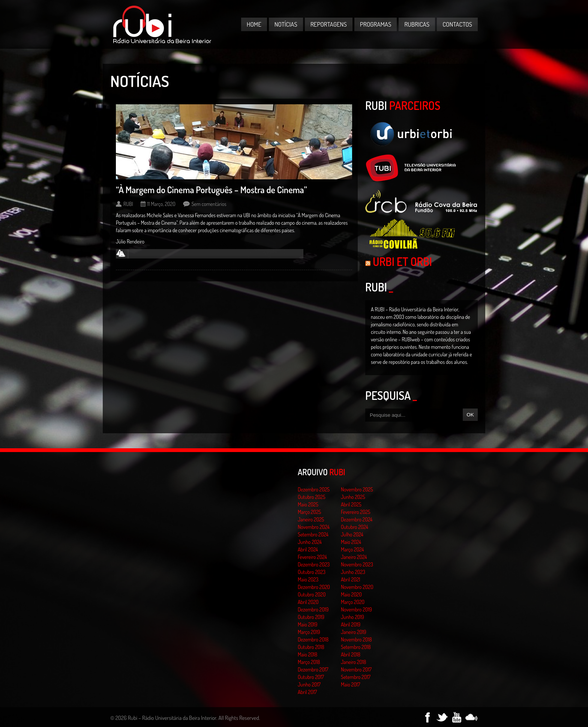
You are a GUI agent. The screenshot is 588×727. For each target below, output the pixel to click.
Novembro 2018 (356, 639)
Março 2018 (309, 662)
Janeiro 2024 (354, 557)
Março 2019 (309, 632)
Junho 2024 (310, 542)
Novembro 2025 (357, 489)
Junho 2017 (309, 684)
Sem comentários (209, 204)
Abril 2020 (308, 602)
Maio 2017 (350, 684)
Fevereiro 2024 (312, 557)
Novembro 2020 (357, 587)
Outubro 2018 (311, 647)
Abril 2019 (351, 624)
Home (254, 24)
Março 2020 (353, 602)
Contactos (457, 24)
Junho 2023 (353, 572)
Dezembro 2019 (313, 609)
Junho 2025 (353, 497)
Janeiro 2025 (311, 519)
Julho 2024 (352, 534)
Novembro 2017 (356, 669)
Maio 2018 (307, 654)
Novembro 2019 (356, 609)
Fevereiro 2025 (356, 512)
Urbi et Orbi (402, 261)
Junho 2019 (352, 617)
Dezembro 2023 (314, 564)
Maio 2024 (351, 542)
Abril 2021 (350, 579)
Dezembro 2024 (357, 519)
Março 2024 (352, 549)
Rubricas (417, 24)
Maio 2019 (307, 624)
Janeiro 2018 (353, 662)
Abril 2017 (307, 692)
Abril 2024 (308, 549)
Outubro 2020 (312, 594)
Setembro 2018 (356, 647)
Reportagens (329, 24)
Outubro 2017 (311, 677)
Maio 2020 (351, 594)
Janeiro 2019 (353, 632)
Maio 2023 (308, 579)
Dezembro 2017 (313, 669)
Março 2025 (309, 512)
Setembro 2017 (356, 677)
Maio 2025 (308, 504)
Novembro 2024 (314, 527)
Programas (376, 24)
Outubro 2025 (312, 497)
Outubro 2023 (312, 572)
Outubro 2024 (355, 527)
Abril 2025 (351, 504)
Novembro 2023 (357, 564)
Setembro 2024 (313, 534)
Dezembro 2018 (313, 639)
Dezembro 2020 (314, 587)
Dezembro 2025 (314, 489)
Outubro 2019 (311, 617)
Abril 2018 (351, 654)
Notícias (286, 24)
